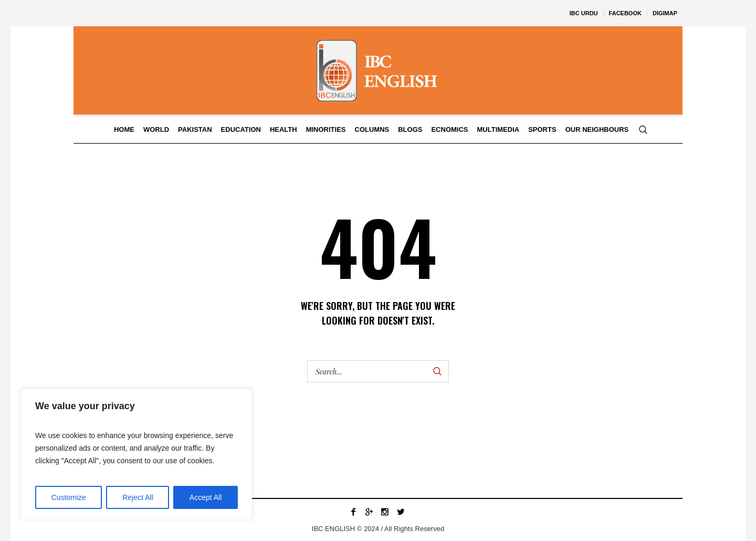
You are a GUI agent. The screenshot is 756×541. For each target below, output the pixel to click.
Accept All (206, 497)
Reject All (138, 497)
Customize (69, 497)
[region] (136, 454)
